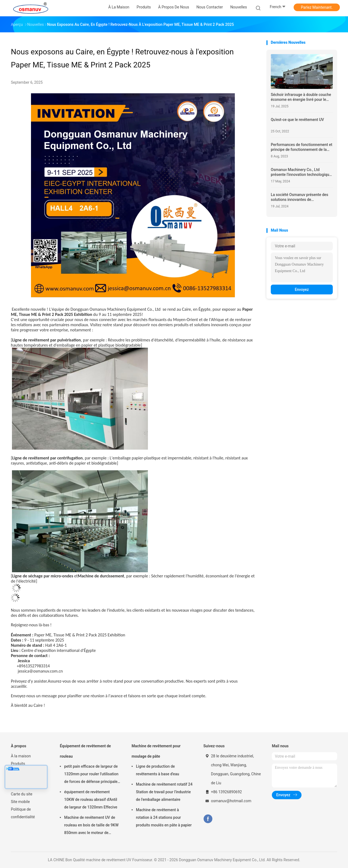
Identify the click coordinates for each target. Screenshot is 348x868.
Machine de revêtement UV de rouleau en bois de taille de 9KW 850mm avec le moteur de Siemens (91, 826)
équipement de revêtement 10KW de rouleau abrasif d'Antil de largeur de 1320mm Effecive (91, 799)
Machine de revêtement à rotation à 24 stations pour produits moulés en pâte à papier (164, 817)
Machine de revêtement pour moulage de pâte (156, 751)
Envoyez (302, 290)
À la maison (21, 756)
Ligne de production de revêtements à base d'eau (158, 770)
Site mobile (20, 802)
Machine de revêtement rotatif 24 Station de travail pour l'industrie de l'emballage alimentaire (164, 792)
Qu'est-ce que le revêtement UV (297, 120)
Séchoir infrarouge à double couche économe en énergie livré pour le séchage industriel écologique (301, 97)
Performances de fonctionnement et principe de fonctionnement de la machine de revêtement (302, 147)
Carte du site (22, 794)
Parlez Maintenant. (317, 7)
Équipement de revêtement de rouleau (85, 751)
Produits (18, 764)
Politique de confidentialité (23, 813)
